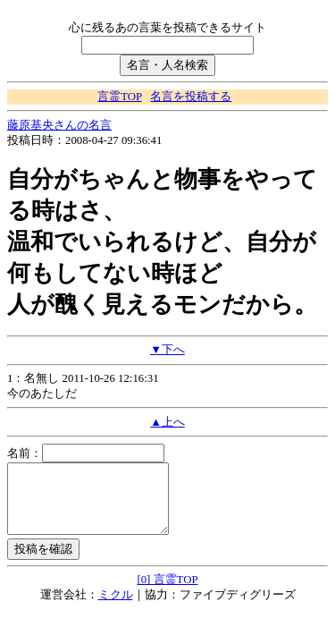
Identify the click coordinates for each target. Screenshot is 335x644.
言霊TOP (119, 97)
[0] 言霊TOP (167, 593)
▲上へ (167, 422)
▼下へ (167, 350)
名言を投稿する (191, 97)
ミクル (116, 608)
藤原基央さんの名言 (59, 125)
